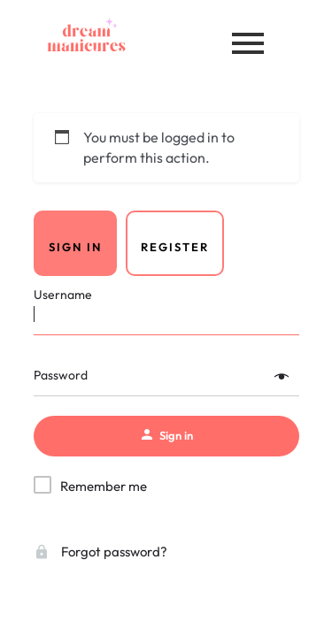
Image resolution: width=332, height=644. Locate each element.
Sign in (75, 247)
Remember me (104, 486)
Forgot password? (100, 552)
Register (175, 247)
